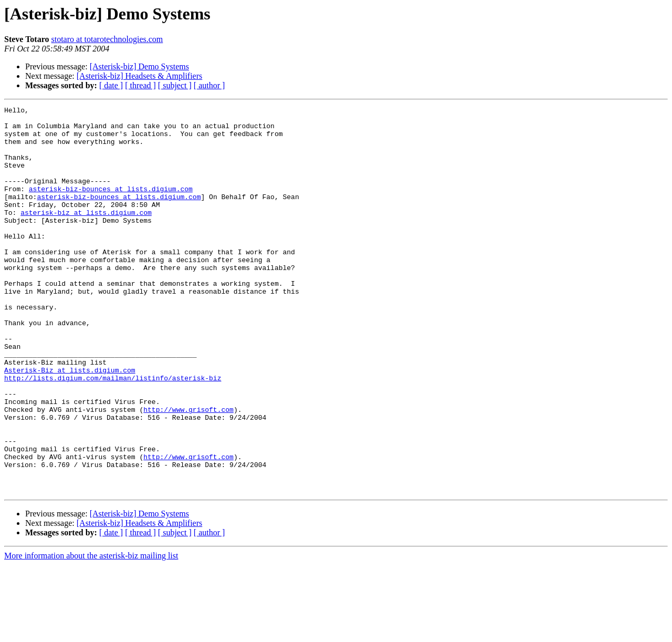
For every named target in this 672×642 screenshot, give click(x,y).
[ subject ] (175, 85)
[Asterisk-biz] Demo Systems (139, 66)
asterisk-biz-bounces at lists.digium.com (111, 206)
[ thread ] (140, 85)
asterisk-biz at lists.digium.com (86, 234)
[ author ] (209, 85)
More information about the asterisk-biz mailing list (91, 633)
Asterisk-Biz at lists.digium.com (70, 423)
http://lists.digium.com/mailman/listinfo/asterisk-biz (113, 433)
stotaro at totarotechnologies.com (107, 39)
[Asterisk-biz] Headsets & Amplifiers (140, 76)
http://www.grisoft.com (188, 471)
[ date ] (111, 85)
